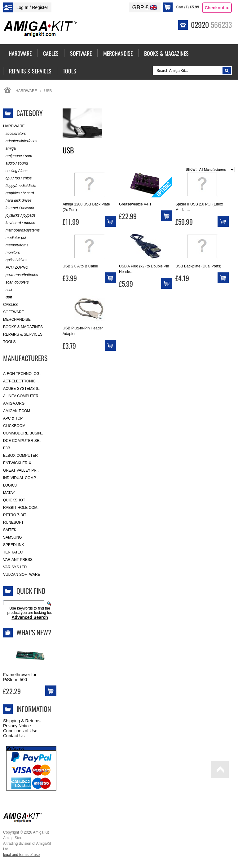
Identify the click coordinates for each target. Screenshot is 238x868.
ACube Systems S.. (22, 389)
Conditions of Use (20, 731)
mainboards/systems (21, 230)
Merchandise (17, 319)
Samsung (13, 537)
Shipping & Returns (22, 721)
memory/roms (16, 245)
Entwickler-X (17, 463)
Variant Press (18, 560)
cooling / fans (15, 171)
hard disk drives (17, 201)
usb (8, 297)
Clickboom (14, 426)
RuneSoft (13, 522)
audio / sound (15, 163)
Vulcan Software (22, 575)
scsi (8, 290)
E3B (7, 448)
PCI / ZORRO (16, 268)
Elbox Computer (20, 456)
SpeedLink (13, 545)
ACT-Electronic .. (21, 381)
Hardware (26, 91)
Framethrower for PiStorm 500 (20, 677)
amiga (9, 149)
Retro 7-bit (15, 515)
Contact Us (14, 736)
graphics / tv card (18, 193)
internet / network (19, 208)
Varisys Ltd (15, 567)
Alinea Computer (21, 396)
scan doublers (16, 282)
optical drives (15, 260)
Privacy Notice (17, 726)
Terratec (13, 552)
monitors (11, 253)
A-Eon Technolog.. (22, 374)
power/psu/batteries (21, 275)
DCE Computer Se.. (22, 441)
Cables (10, 305)
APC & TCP (13, 418)
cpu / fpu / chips (17, 178)
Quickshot (14, 500)
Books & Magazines (23, 327)
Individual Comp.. (20, 478)
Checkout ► (217, 8)
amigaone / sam (18, 156)
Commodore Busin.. (23, 433)
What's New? (34, 632)
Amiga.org (14, 403)
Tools (9, 342)
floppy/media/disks (20, 186)
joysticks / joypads (19, 216)
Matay (9, 493)
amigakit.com (17, 411)
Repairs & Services (23, 334)
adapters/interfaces (20, 141)
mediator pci (14, 238)
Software (14, 312)
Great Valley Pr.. (21, 470)
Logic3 (10, 485)
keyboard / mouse (19, 223)
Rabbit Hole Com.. (21, 508)
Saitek (10, 530)
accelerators (14, 134)
